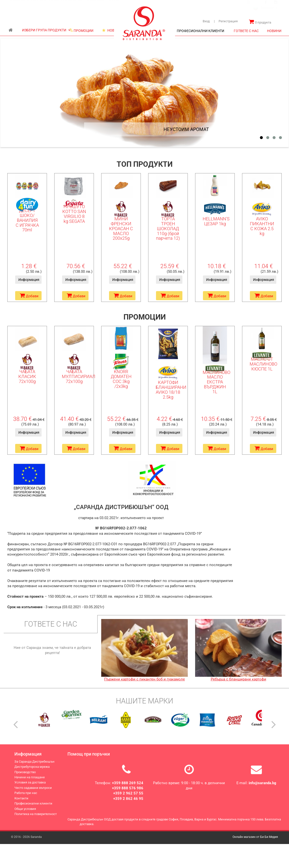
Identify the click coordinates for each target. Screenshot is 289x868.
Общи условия (25, 812)
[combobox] (267, 13)
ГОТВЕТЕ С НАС (246, 31)
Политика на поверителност (36, 817)
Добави (29, 296)
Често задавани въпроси (33, 791)
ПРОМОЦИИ (81, 30)
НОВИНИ (274, 31)
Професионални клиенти (33, 807)
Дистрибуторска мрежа (66, 5)
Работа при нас (26, 796)
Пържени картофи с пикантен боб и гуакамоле (144, 679)
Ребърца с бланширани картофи (239, 679)
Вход (206, 21)
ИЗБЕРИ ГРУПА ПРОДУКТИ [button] (46, 30)
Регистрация (226, 21)
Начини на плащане (30, 781)
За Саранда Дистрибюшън (27, 5)
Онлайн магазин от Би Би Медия (255, 837)
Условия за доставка (30, 786)
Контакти (21, 802)
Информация (29, 280)
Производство (95, 5)
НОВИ (110, 30)
